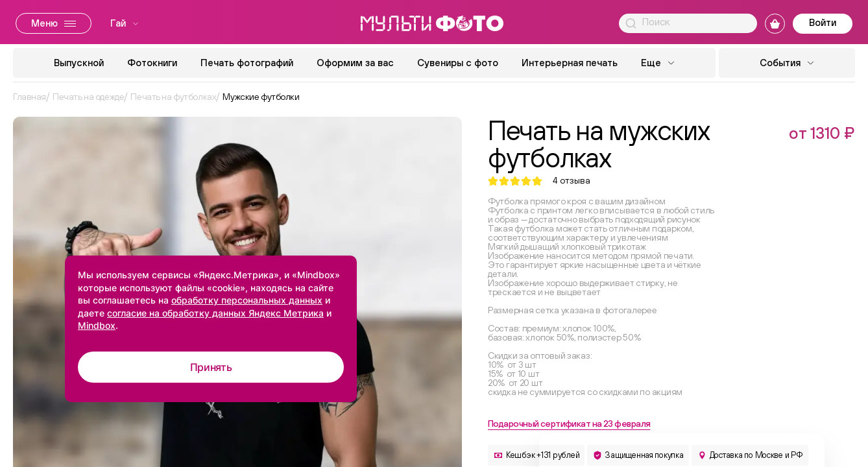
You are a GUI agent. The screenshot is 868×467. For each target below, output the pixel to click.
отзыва (572, 181)
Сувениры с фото (458, 63)
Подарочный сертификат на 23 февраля (569, 424)
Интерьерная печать (570, 63)
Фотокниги (152, 63)
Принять (211, 367)
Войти (823, 22)
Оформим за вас (355, 63)
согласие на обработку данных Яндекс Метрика (215, 313)
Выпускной (79, 63)
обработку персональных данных (247, 300)
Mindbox (97, 325)
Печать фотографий (247, 63)
